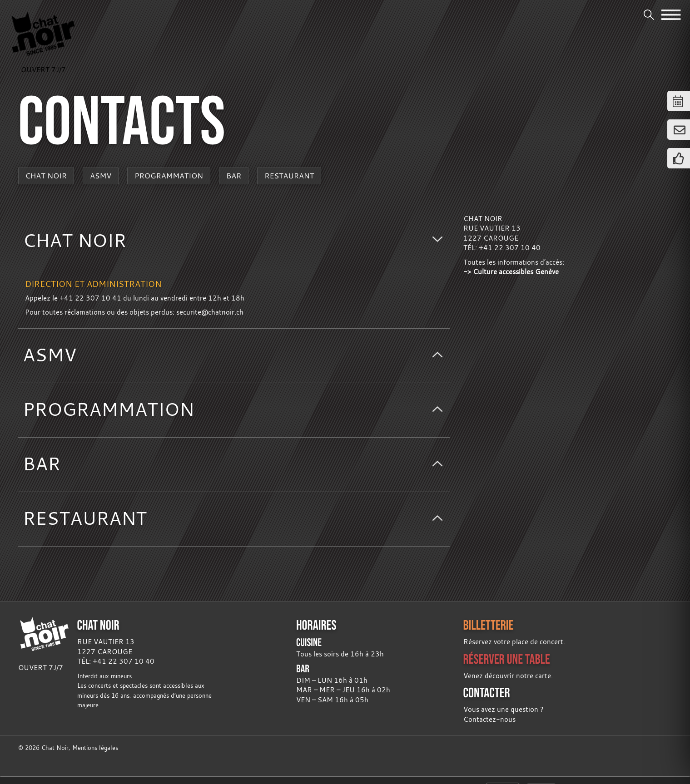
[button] (234, 241)
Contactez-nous (489, 719)
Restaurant (289, 176)
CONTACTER (487, 693)
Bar (234, 176)
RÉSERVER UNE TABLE (507, 659)
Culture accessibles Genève (516, 271)
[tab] (234, 241)
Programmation (169, 176)
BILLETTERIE (489, 625)
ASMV (101, 176)
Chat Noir (46, 176)
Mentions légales (95, 748)
